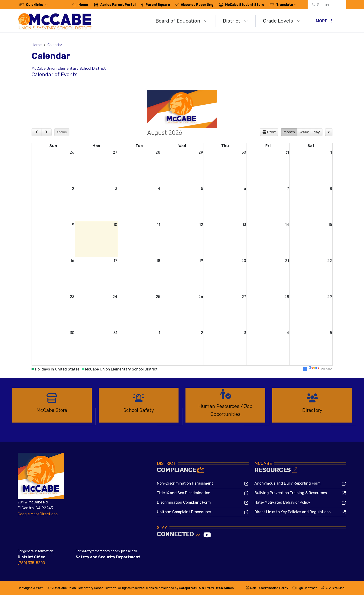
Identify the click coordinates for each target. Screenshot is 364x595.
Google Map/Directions (38, 514)
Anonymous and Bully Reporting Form (288, 483)
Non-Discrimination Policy (267, 588)
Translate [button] (292, 5)
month (289, 132)
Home (89, 5)
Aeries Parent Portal (123, 5)
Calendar (55, 45)
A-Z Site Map (333, 588)
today (62, 132)
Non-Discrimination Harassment (185, 483)
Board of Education (182, 21)
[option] (52, 407)
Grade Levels (282, 21)
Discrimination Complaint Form (184, 502)
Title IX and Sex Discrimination (184, 493)
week (304, 132)
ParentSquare (163, 5)
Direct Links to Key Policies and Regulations (292, 512)
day (317, 132)
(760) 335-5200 (31, 563)
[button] (38, 5)
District (235, 21)
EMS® (210, 588)
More (324, 21)
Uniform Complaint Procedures (184, 512)
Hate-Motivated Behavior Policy (282, 502)
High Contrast (307, 588)
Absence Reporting (203, 5)
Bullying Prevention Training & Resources (291, 493)
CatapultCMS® (190, 588)
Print (271, 132)
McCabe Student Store (250, 5)
